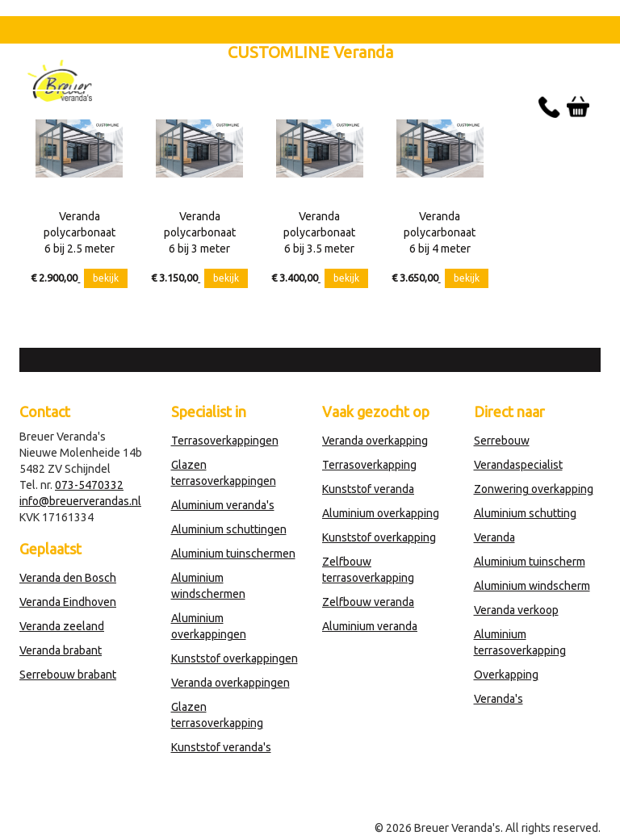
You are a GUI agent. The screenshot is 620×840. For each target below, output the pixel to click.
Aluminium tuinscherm (530, 562)
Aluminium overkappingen (209, 626)
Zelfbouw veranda (368, 602)
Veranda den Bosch (68, 578)
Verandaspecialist (518, 465)
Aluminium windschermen (208, 586)
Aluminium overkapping (381, 513)
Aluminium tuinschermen (233, 554)
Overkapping (506, 675)
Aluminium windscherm (532, 586)
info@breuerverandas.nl (80, 501)
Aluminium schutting (525, 513)
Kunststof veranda (368, 489)
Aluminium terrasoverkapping (520, 642)
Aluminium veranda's (223, 505)
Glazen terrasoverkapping (217, 715)
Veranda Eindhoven (68, 602)
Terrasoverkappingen (225, 441)
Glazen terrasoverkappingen (224, 473)
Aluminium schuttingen (229, 529)
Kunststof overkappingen (235, 658)
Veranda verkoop (516, 610)
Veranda (494, 537)
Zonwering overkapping (534, 489)
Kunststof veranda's (221, 747)
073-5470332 (89, 485)
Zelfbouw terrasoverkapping (368, 570)
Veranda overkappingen (230, 683)
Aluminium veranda (370, 626)
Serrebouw (502, 441)
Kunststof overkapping (379, 537)
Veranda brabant (61, 650)
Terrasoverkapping (369, 465)
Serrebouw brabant (68, 675)
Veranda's (499, 699)
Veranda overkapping (375, 441)
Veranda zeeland (62, 626)
